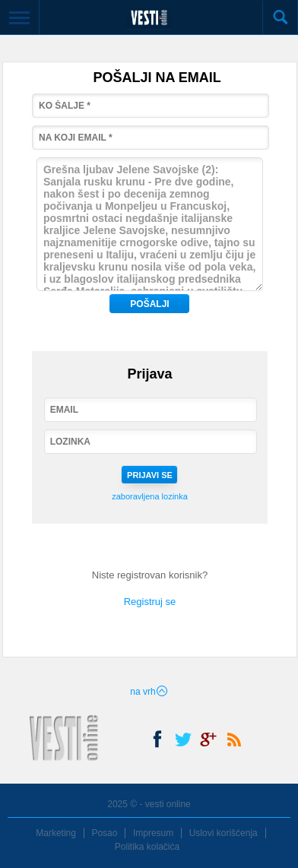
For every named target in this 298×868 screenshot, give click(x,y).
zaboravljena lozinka (150, 496)
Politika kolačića (147, 847)
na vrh (149, 692)
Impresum (153, 833)
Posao (104, 833)
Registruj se (150, 602)
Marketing (56, 833)
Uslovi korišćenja (223, 833)
